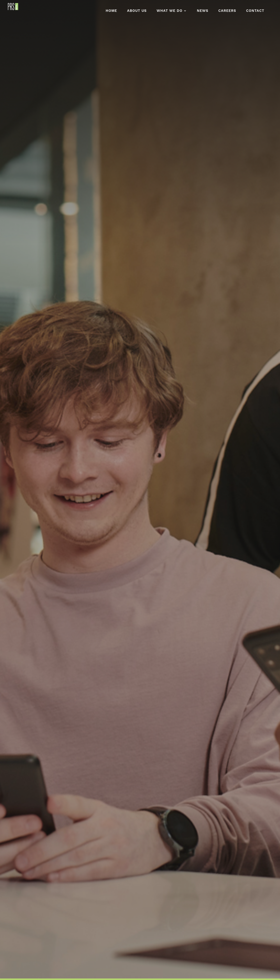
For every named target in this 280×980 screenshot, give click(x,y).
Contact (255, 12)
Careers (227, 12)
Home (111, 12)
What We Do (170, 12)
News (203, 12)
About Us (137, 12)
